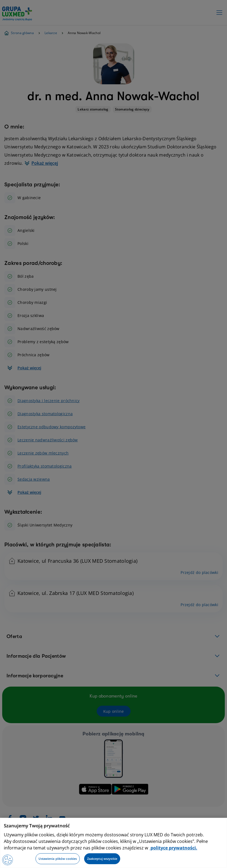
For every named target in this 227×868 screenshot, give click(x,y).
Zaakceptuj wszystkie (102, 859)
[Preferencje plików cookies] (8, 860)
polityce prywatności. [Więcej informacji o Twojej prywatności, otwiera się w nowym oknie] (173, 848)
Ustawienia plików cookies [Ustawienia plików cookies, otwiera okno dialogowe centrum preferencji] (58, 859)
